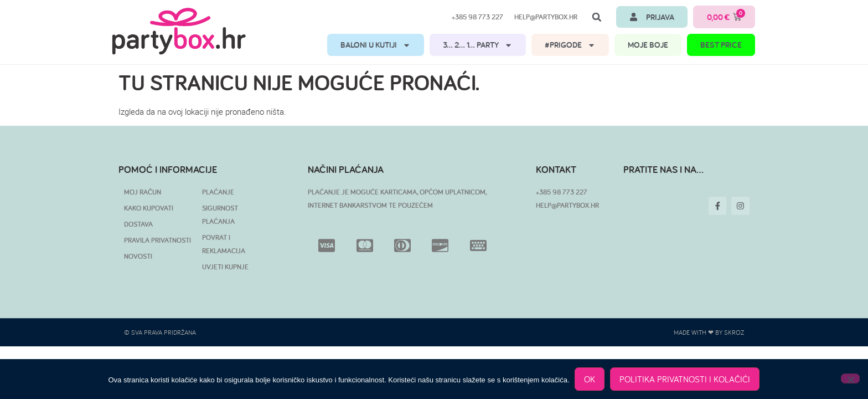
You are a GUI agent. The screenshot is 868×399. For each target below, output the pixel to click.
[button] (597, 17)
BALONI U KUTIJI (376, 45)
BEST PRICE (721, 45)
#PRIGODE (570, 45)
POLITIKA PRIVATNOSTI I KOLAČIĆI (685, 379)
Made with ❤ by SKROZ (709, 332)
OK (590, 379)
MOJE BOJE (648, 45)
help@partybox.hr (546, 17)
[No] (850, 378)
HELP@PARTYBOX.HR (567, 205)
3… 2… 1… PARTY (478, 45)
